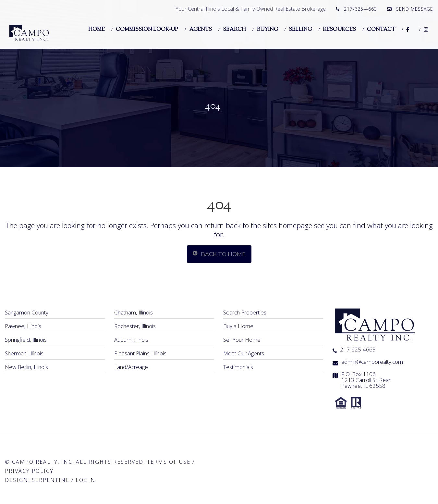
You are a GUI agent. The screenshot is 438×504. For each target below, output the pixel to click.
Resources (339, 29)
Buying (268, 29)
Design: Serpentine (37, 480)
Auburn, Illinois (131, 340)
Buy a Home (238, 326)
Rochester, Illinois (135, 326)
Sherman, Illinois (24, 353)
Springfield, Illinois (26, 340)
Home (97, 29)
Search (234, 29)
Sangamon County (27, 312)
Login (85, 480)
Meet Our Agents (244, 353)
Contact (381, 29)
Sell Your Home (242, 340)
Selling (300, 29)
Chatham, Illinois (134, 312)
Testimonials (238, 367)
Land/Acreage (131, 367)
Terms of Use (169, 462)
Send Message (415, 9)
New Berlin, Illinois (26, 367)
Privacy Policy (29, 471)
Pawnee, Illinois (23, 326)
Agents (201, 29)
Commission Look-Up (147, 29)
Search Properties (245, 312)
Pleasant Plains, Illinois (140, 353)
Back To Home (219, 254)
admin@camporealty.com (372, 362)
